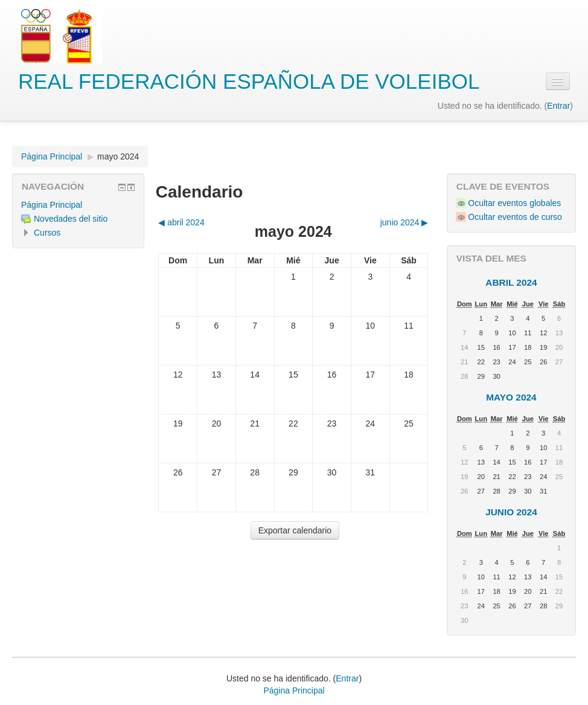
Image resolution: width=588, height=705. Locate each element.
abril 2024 (511, 282)
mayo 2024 (118, 156)
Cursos (47, 233)
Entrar (558, 106)
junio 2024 (511, 512)
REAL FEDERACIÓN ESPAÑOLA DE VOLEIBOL (249, 81)
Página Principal (52, 156)
